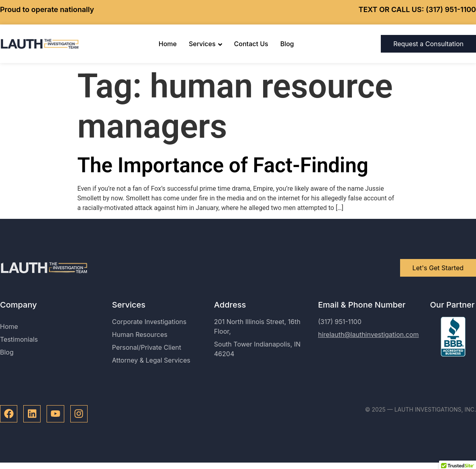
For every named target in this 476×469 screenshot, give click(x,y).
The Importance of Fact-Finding (223, 165)
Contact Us (251, 44)
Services (205, 44)
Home (168, 44)
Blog (287, 44)
